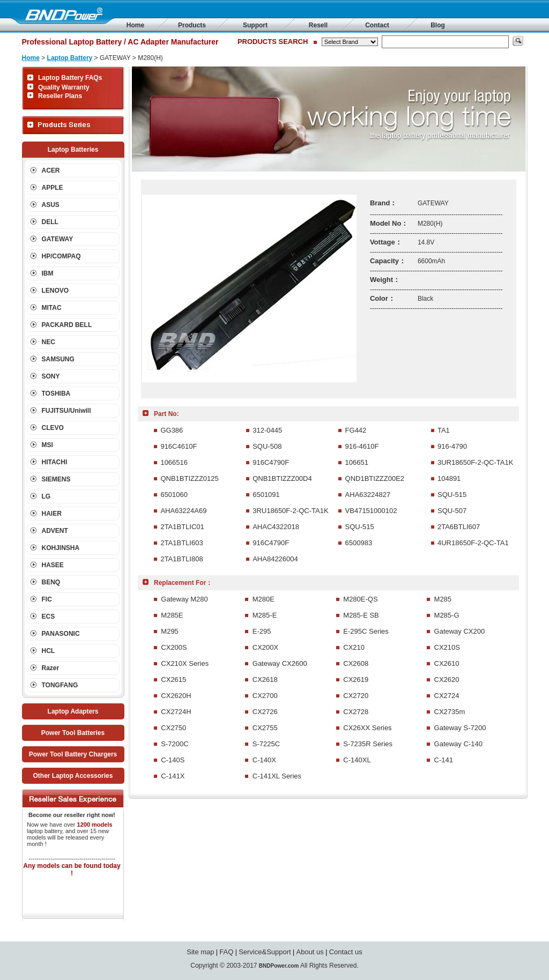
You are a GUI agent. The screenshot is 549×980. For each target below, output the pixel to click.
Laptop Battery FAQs (70, 78)
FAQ (226, 952)
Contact (377, 25)
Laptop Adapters (73, 711)
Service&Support (265, 952)
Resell (318, 25)
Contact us (346, 952)
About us (310, 952)
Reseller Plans (60, 96)
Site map (200, 952)
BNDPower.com (279, 966)
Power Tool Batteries (73, 733)
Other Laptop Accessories (73, 776)
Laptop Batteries (73, 150)
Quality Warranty (64, 87)
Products (192, 25)
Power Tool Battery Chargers (73, 754)
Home (135, 25)
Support (255, 25)
